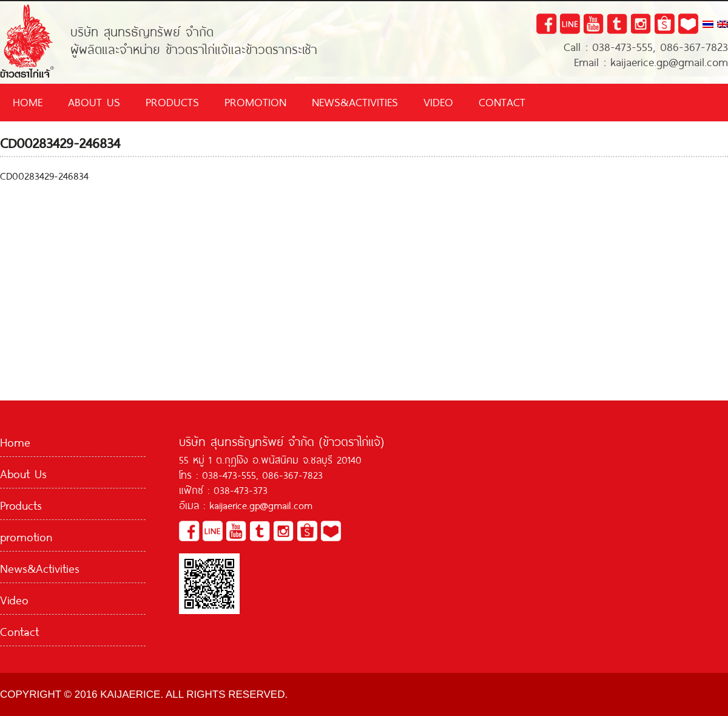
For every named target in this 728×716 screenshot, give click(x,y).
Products (172, 101)
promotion (255, 101)
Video (438, 101)
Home (28, 101)
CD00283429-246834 (44, 175)
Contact (502, 101)
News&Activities (355, 101)
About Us (94, 101)
